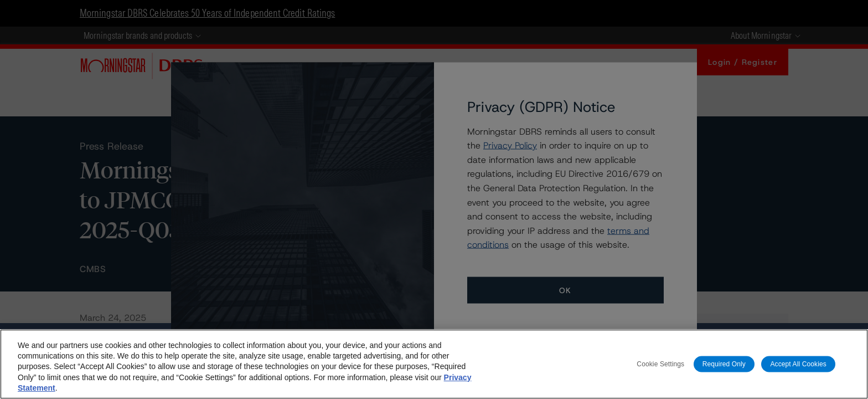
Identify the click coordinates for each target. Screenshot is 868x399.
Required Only (724, 364)
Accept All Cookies (798, 364)
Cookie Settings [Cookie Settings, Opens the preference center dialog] (660, 364)
